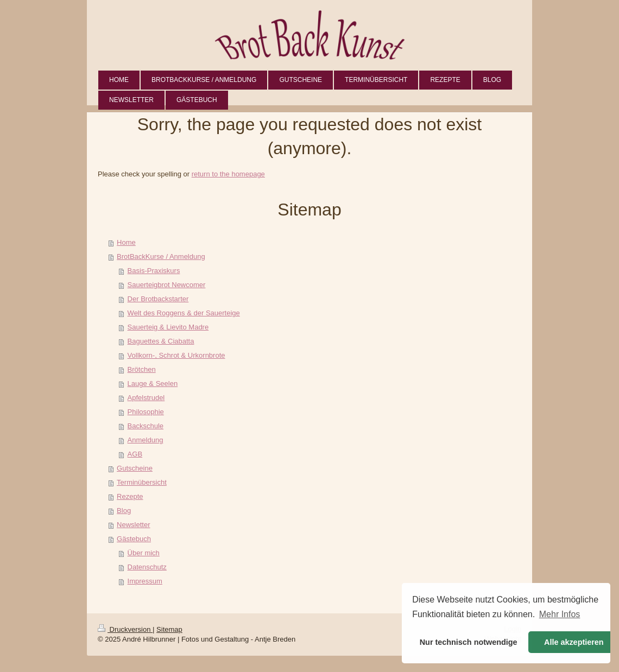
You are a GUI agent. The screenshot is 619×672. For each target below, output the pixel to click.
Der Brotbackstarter (158, 299)
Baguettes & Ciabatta (161, 341)
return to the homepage (228, 174)
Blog (124, 511)
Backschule (146, 426)
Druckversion (125, 629)
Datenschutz (147, 567)
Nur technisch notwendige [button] (469, 642)
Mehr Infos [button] (560, 614)
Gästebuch (134, 539)
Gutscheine (135, 468)
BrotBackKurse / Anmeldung (161, 256)
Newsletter (133, 525)
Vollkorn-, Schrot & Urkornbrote (176, 355)
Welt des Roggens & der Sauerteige (184, 313)
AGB (135, 454)
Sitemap (169, 629)
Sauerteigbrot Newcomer (167, 285)
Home (126, 242)
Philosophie (146, 412)
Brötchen (142, 369)
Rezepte (130, 496)
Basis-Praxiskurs (154, 271)
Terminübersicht (142, 482)
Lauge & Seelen (153, 383)
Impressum (145, 581)
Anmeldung (146, 440)
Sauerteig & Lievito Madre (168, 327)
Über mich (144, 553)
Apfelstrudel (146, 398)
